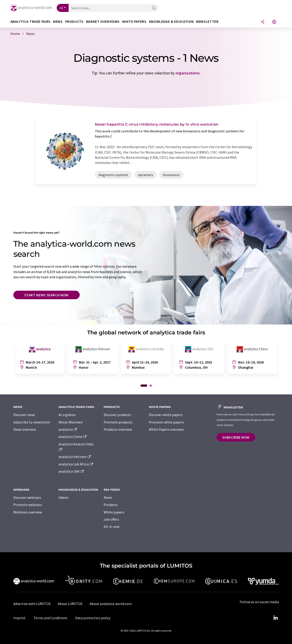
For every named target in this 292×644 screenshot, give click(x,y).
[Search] (154, 8)
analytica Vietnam (75, 457)
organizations (188, 73)
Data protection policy (93, 618)
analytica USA (71, 471)
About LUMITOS (70, 604)
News (108, 497)
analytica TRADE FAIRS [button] (30, 22)
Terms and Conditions (50, 618)
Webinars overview (28, 512)
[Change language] (274, 22)
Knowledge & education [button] (171, 22)
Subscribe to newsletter (32, 422)
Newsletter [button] (207, 22)
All (61, 8)
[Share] (263, 22)
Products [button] (74, 22)
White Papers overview (166, 429)
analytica (68, 429)
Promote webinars (28, 505)
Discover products (117, 415)
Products (111, 505)
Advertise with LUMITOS (32, 604)
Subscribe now (236, 437)
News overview (25, 429)
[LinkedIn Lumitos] (276, 618)
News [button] (58, 22)
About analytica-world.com (111, 604)
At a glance (67, 415)
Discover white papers (166, 415)
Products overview (118, 429)
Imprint (19, 618)
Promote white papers (166, 422)
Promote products (118, 422)
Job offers (111, 519)
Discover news (24, 415)
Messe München (71, 422)
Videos (63, 497)
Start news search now (47, 295)
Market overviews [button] (103, 22)
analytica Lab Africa (76, 464)
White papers (114, 512)
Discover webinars (27, 497)
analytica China (73, 437)
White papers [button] (134, 22)
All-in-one (112, 527)
